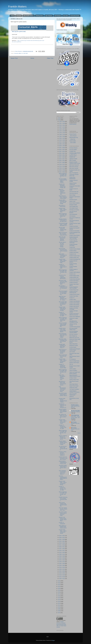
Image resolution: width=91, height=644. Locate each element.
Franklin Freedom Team (75, 256)
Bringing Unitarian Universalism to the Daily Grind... (63, 220)
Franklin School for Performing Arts (74, 292)
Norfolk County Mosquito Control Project (75, 349)
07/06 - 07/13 (62, 168)
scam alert (25, 53)
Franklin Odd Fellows (74, 281)
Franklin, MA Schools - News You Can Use (74, 314)
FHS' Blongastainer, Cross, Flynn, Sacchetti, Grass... (63, 389)
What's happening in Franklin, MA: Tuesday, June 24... (63, 371)
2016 (59, 596)
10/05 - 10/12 (62, 144)
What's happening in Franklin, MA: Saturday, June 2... (63, 175)
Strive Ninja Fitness (74, 384)
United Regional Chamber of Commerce (75, 391)
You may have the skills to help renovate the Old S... (63, 448)
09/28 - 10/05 (62, 146)
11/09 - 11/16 (62, 135)
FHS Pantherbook (73, 214)
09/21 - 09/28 (62, 148)
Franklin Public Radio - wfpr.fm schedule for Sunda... (63, 532)
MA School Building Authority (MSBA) (74, 332)
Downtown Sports (73, 200)
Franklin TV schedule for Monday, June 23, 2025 (62, 488)
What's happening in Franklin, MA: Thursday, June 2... (63, 272)
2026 (59, 118)
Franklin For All (73, 254)
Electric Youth (72, 201)
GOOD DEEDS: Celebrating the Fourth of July (63, 462)
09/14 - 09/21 (62, 149)
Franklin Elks (72, 247)
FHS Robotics (72, 216)
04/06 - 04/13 (62, 554)
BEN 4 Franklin (73, 160)
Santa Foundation (73, 370)
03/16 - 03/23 (62, 560)
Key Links (66, 16)
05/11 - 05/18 (62, 545)
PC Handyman (73, 359)
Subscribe (19, 16)
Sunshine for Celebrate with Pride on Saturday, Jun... (63, 406)
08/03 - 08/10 (62, 161)
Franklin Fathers (73, 251)
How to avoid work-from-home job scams (63, 356)
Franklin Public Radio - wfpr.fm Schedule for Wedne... (63, 361)
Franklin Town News (74, 296)
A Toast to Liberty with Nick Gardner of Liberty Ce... (63, 453)
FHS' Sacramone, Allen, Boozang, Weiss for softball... (63, 335)
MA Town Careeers (74, 334)
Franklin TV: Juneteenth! (62, 523)
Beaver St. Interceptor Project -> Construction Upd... (62, 192)
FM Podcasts (58, 16)
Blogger (53, 640)
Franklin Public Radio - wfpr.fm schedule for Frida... (63, 261)
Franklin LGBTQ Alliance (75, 272)
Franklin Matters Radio (74, 276)
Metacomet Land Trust (74, 338)
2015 (59, 598)
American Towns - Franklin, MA (73, 156)
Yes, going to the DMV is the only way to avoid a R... (63, 416)
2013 (59, 601)
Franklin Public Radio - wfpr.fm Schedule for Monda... (63, 483)
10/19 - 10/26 (62, 140)
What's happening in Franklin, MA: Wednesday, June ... (63, 319)
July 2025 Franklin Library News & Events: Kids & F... (63, 467)
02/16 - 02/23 (62, 567)
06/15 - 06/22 (62, 536)
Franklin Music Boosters (75, 279)
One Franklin (72, 352)
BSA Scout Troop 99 (74, 168)
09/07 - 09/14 (62, 151)
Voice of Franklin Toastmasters (73, 394)
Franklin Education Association (74, 245)
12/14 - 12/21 (62, 125)
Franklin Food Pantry (74, 252)
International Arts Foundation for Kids (74, 322)
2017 (59, 594)
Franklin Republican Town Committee (74, 288)
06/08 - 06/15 (62, 537)
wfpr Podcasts (49, 16)
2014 (59, 600)
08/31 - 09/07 (62, 153)
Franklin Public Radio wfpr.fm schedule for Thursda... (62, 309)
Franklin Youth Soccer (74, 306)
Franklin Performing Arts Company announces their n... (63, 499)
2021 (59, 586)
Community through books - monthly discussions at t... (63, 224)
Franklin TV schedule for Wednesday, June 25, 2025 (63, 366)
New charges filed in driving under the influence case (63, 304)
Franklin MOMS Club (74, 277)
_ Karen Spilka (73, 143)
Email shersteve (73, 124)
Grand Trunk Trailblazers (75, 317)
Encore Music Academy (75, 203)
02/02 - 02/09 (62, 571)
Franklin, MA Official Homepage (74, 309)
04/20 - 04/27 (62, 551)
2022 (59, 585)
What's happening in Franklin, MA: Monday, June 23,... (63, 432)
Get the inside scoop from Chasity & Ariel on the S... (63, 229)
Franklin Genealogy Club (75, 259)
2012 (59, 603)
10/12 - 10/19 (62, 142)
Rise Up (71, 364)
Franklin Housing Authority (73, 264)
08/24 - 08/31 (62, 155)
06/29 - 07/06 (62, 170)
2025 (59, 120)
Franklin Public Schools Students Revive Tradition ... (63, 400)
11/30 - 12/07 (62, 129)
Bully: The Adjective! (74, 173)
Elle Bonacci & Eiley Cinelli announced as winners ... (62, 383)
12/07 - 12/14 (62, 127)
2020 (59, 588)
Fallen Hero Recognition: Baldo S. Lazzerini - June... (62, 377)
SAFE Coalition (73, 369)
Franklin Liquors (75, 405)
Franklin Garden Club (74, 257)
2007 (59, 613)
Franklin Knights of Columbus (74, 270)
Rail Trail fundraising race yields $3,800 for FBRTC (63, 478)
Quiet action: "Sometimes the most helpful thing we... (63, 256)
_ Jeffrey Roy (72, 139)
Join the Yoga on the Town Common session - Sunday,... (62, 244)
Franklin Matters (17, 7)
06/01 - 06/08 (62, 539)
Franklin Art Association (75, 231)
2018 (59, 592)
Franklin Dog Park (73, 240)
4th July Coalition (73, 150)
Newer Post (14, 58)
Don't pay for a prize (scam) (19, 31)
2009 (59, 609)
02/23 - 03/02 (62, 565)
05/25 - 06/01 (62, 541)
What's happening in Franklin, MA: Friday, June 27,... (63, 215)
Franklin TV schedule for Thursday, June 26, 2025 (63, 314)
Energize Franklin (73, 205)
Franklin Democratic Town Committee (74, 238)
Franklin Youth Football (74, 303)
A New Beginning (75, 415)
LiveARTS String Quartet (75, 327)
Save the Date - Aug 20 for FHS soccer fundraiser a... (63, 250)
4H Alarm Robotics (74, 148)
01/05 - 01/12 (62, 579)
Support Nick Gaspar (74, 386)
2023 (59, 583)
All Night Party (73, 151)
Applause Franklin (73, 159)
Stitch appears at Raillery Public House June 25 (63, 527)
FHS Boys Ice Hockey (74, 210)
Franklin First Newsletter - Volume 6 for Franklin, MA (62, 186)
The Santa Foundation (74, 389)
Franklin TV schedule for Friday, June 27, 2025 (63, 266)
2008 (59, 611)
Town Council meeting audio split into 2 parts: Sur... (63, 504)
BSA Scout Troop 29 (74, 167)
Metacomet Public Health (75, 339)
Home (12, 16)
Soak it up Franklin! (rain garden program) (75, 373)
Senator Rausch (73, 134)
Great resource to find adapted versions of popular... (63, 351)
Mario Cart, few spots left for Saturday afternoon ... (62, 239)
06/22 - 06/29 (62, 172)
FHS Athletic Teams (74, 208)
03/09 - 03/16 (62, 562)
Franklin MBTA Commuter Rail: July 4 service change (63, 202)
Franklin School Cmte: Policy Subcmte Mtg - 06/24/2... (63, 330)
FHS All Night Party (74, 206)
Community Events (75, 16)
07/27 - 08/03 (62, 163)
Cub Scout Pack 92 (74, 193)
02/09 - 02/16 (62, 569)
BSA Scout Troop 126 (74, 165)
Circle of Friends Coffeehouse (73, 184)
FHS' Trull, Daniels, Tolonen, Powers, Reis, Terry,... (63, 509)
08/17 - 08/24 (62, 157)
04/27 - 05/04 (62, 549)
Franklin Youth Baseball (75, 301)
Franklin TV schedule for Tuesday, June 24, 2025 (63, 427)
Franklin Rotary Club (74, 290)
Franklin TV (72, 298)
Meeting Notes (39, 16)
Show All (79, 433)
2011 (59, 605)
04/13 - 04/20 (62, 552)
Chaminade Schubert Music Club (74, 175)
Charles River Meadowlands (72, 178)
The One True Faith (75, 411)
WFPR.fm (72, 397)
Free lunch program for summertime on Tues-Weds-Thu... (63, 293)
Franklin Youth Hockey (74, 305)
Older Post (50, 58)
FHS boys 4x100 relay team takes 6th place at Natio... (63, 282)
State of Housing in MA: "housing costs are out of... (63, 234)
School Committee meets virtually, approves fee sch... (63, 325)
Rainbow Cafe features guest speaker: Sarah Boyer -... (63, 519)
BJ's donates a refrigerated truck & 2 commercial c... (63, 288)
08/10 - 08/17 (62, 159)
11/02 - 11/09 (62, 136)
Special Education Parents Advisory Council (75, 376)
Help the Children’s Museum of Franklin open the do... (63, 437)
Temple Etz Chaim (73, 388)
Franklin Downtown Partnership (74, 242)
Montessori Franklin (74, 345)
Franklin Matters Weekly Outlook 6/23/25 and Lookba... (63, 443)
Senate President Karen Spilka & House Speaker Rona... (63, 411)
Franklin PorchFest (74, 282)
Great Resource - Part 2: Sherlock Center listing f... (63, 197)
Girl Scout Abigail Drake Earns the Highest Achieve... (63, 181)
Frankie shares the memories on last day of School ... (63, 458)
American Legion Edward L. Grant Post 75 (75, 154)
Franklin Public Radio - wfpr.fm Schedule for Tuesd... (63, 422)
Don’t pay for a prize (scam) (62, 206)
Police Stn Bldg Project (74, 361)
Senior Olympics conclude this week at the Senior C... (62, 472)
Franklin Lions (73, 274)
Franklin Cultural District (75, 235)
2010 (59, 607)
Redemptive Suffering (75, 412)
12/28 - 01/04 (62, 121)
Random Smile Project (74, 363)
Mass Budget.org (73, 336)
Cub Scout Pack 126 (74, 192)
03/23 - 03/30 (62, 558)
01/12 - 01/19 (62, 577)
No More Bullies (73, 347)
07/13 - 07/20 (62, 166)
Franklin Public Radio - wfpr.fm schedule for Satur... (63, 210)
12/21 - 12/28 (62, 123)
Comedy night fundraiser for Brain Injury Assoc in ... (62, 346)
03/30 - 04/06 (62, 556)
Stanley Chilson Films (74, 380)
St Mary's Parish (73, 378)
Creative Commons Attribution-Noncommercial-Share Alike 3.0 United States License (61, 624)
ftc (22, 53)
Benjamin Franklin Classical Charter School (75, 163)
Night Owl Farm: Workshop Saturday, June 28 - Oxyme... (63, 298)
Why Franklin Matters (29, 16)
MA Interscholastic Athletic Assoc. (73, 329)
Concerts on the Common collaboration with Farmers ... (63, 277)
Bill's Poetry (74, 422)
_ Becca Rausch (73, 136)
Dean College (72, 195)
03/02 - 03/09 (62, 564)
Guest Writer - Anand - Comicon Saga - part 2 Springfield (76, 417)
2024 (59, 581)
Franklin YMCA (73, 300)
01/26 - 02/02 (62, 573)
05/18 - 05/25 (62, 543)
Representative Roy (74, 137)
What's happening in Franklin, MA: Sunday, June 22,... (63, 494)
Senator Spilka (73, 141)
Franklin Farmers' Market (75, 249)
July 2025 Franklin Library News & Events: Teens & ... (63, 395)
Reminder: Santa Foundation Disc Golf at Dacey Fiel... (63, 341)
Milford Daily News (74, 344)
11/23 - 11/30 (62, 131)
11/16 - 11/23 (62, 133)
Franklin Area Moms (74, 226)
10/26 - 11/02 (62, 138)
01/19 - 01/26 (62, 575)
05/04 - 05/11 (62, 547)
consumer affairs (18, 53)
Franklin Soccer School (74, 294)
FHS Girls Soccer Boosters (73, 212)
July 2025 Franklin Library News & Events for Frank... (63, 514)
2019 (59, 590)
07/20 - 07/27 (62, 164)
